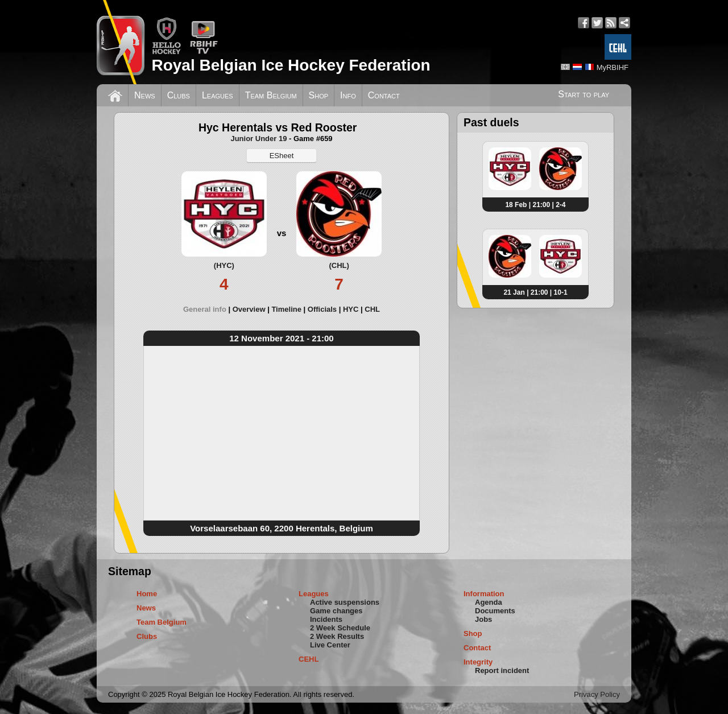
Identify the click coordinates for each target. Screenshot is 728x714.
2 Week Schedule (340, 628)
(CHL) (339, 265)
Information (484, 594)
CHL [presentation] (372, 309)
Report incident (502, 670)
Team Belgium (271, 95)
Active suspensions (345, 602)
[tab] (208, 309)
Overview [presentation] (249, 309)
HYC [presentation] (351, 309)
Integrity (478, 662)
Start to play (584, 94)
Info (348, 95)
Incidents (326, 619)
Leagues (218, 95)
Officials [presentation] (322, 309)
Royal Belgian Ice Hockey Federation (291, 65)
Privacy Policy (597, 694)
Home (147, 594)
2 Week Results (337, 636)
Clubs (179, 95)
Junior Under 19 (258, 139)
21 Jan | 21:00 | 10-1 (535, 292)
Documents (495, 611)
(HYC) (224, 265)
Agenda (489, 602)
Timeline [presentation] (286, 309)
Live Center (330, 645)
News (145, 95)
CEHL (309, 659)
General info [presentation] (205, 309)
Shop (319, 95)
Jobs (483, 619)
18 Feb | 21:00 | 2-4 (535, 205)
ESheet (282, 156)
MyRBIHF (613, 67)
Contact (384, 95)
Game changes (336, 611)
